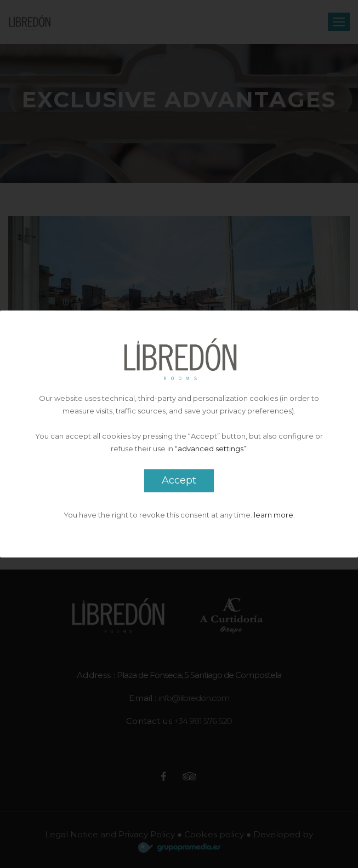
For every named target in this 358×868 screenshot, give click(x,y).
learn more (274, 515)
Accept (179, 480)
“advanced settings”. (211, 449)
